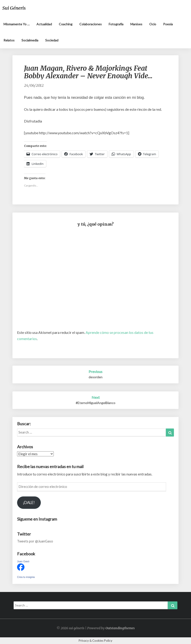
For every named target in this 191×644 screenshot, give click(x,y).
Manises (136, 24)
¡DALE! (29, 503)
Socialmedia (30, 40)
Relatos (9, 40)
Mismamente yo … (16, 24)
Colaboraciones (91, 24)
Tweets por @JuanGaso (35, 541)
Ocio (153, 24)
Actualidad (44, 24)
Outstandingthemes (120, 628)
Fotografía (116, 24)
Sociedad (52, 40)
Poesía (168, 24)
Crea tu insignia (26, 577)
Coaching (66, 24)
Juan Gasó (23, 561)
